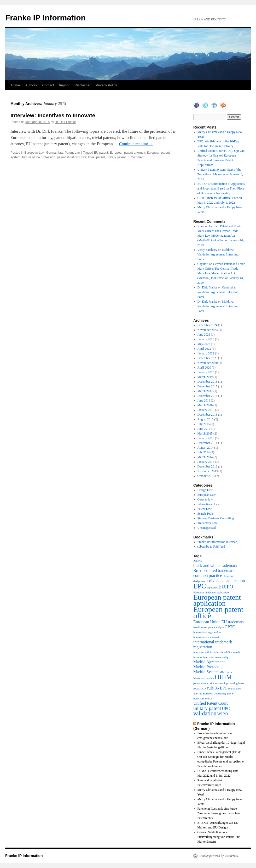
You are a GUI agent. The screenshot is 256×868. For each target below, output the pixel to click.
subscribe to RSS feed (211, 547)
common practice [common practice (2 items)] (208, 575)
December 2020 (207, 358)
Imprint (64, 85)
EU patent (101, 153)
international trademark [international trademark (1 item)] (206, 637)
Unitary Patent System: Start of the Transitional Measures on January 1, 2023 (220, 174)
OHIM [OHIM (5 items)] (223, 677)
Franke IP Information (45, 18)
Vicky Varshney (207, 250)
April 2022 (204, 349)
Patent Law (73, 153)
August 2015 (206, 419)
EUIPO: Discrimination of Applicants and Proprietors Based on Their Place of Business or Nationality (221, 188)
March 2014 (205, 457)
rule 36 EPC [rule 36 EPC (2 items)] (217, 688)
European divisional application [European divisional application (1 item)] (211, 592)
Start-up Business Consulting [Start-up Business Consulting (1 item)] (210, 694)
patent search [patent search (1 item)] (201, 683)
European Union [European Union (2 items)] (207, 622)
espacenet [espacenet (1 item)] (212, 588)
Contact (48, 85)
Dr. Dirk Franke (65, 122)
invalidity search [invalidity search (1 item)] (231, 652)
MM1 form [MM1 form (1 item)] (226, 672)
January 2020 (206, 372)
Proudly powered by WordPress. (219, 856)
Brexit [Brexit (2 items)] (199, 571)
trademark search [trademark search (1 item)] (203, 699)
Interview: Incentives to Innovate (53, 115)
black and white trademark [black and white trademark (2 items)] (215, 566)
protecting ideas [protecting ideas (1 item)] (235, 683)
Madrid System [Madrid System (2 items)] (206, 672)
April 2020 (204, 368)
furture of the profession (39, 157)
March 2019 (205, 377)
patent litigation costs (72, 157)
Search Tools (206, 514)
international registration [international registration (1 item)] (207, 632)
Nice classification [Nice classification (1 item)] (204, 678)
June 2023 (204, 335)
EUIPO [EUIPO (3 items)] (226, 587)
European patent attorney (127, 153)
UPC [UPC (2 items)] (226, 708)
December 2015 (207, 415)
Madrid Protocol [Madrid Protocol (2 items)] (207, 667)
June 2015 (204, 429)
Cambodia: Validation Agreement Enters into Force (218, 292)
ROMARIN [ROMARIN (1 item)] (200, 689)
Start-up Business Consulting (216, 518)
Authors (31, 85)
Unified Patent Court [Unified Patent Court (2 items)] (211, 703)
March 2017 (205, 391)
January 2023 (206, 339)
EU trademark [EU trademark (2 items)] (233, 622)
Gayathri (203, 264)
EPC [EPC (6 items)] (200, 586)
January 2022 (206, 353)
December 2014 (207, 443)
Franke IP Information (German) (218, 542)
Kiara (201, 226)
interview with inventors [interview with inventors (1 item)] (207, 652)
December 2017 (207, 386)
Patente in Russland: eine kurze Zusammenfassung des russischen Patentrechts (219, 813)
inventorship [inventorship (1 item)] (221, 657)
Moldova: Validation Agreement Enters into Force (218, 254)
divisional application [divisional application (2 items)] (227, 581)
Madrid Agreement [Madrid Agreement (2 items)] (209, 662)
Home (16, 85)
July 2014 (204, 452)
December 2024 (207, 325)
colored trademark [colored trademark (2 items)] (220, 571)
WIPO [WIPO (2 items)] (223, 714)
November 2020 (208, 363)
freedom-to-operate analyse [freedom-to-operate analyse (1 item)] (209, 627)
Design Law (205, 490)
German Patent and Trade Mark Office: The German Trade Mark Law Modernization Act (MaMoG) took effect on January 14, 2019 (221, 236)
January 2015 (206, 438)
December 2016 (207, 396)
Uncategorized (207, 528)
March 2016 (205, 405)
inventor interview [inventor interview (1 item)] (203, 657)
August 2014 (206, 448)
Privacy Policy (106, 85)
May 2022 (204, 344)
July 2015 (204, 424)
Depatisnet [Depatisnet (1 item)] (229, 576)
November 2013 (208, 471)
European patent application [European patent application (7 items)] (217, 600)
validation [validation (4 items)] (205, 713)
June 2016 (204, 400)
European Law (34, 153)
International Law (209, 504)
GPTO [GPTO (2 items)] (230, 627)
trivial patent (97, 157)
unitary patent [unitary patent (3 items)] (207, 708)
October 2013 (206, 476)
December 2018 (207, 382)
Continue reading (136, 144)
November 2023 (208, 330)
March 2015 (205, 433)
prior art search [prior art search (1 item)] (217, 683)
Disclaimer (83, 85)
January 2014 (206, 462)
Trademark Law (208, 523)
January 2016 (206, 410)
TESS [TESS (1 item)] (230, 694)
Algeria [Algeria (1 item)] (197, 561)
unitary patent (116, 157)
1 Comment (136, 157)
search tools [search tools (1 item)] (235, 689)
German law (55, 153)
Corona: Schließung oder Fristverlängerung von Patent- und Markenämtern (219, 837)
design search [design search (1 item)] (201, 581)
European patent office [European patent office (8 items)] (218, 613)
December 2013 (207, 466)
